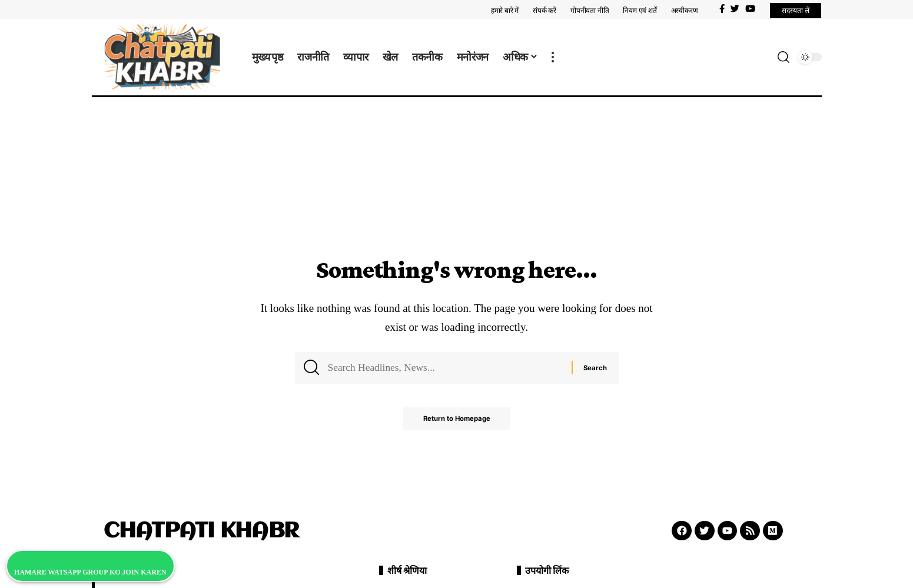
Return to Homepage (456, 421)
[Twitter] (735, 9)
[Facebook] (722, 9)
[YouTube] (750, 9)
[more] (553, 57)
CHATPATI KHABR (201, 531)
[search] (783, 57)
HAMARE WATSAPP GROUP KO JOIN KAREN (90, 572)
